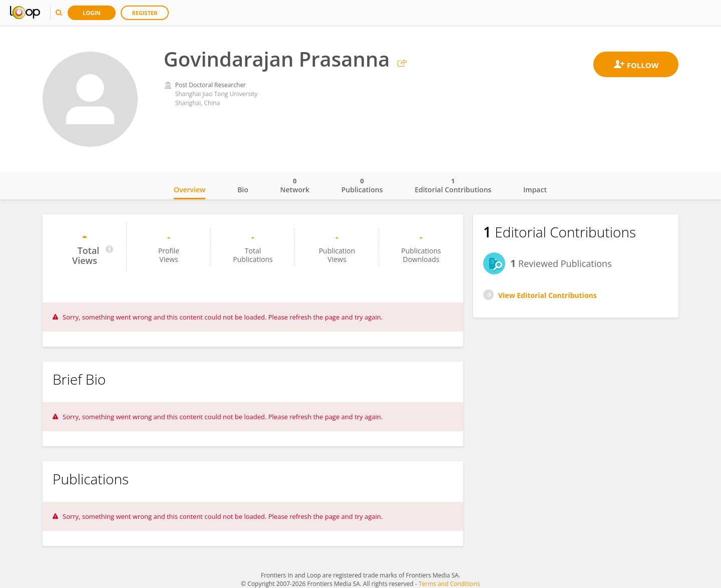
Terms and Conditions (449, 584)
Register (145, 13)
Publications (362, 185)
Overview (190, 190)
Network (295, 185)
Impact (535, 190)
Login (92, 13)
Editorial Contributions (453, 185)
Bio (243, 190)
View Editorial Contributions (548, 295)
